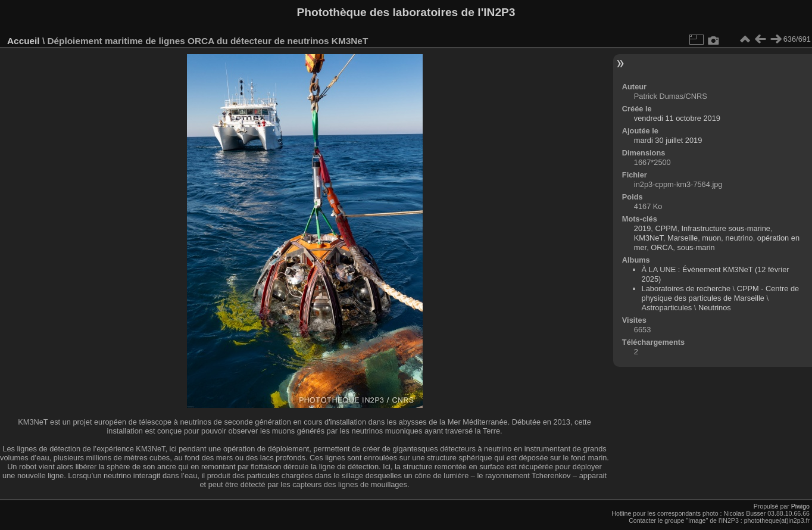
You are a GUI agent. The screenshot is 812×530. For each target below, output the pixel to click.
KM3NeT (649, 238)
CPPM (666, 228)
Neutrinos (715, 308)
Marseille (683, 238)
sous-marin (696, 247)
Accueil (24, 41)
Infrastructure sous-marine (726, 228)
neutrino (739, 238)
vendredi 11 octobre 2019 (677, 118)
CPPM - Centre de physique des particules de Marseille (721, 293)
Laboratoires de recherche (686, 289)
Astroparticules (667, 308)
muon (711, 238)
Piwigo (800, 506)
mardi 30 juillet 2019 (668, 140)
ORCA (662, 247)
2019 (642, 228)
